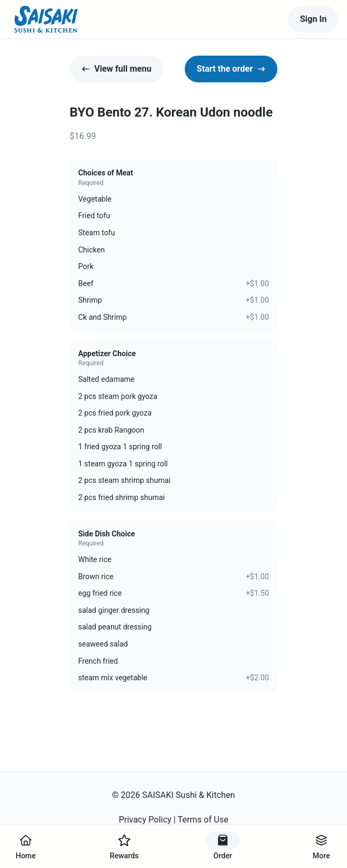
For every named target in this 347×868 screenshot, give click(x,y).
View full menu (116, 69)
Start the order (231, 69)
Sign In (313, 19)
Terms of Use (203, 820)
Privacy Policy (145, 820)
